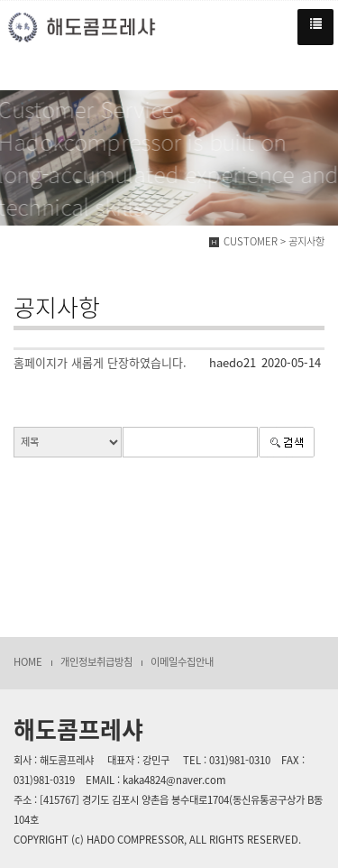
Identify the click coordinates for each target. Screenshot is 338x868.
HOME (28, 662)
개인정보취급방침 (96, 662)
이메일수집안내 (182, 662)
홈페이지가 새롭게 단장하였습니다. (100, 362)
